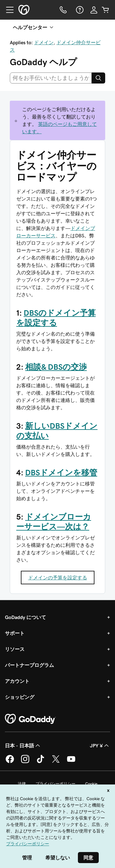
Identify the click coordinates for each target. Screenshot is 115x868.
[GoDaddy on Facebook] (10, 762)
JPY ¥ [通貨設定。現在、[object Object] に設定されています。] (100, 745)
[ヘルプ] (79, 10)
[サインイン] (94, 10)
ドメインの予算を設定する (58, 578)
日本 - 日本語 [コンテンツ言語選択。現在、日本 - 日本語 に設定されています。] (23, 745)
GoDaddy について (25, 617)
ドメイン (44, 42)
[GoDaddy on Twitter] (56, 762)
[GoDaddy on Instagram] (25, 762)
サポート (15, 633)
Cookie (91, 784)
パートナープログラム (29, 665)
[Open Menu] (7, 10)
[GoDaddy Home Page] (30, 719)
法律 (22, 784)
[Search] (98, 78)
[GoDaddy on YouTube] (71, 762)
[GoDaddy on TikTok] (40, 762)
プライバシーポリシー (56, 784)
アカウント (17, 681)
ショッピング (20, 697)
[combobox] (51, 78)
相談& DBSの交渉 (56, 367)
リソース (15, 649)
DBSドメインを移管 (61, 473)
